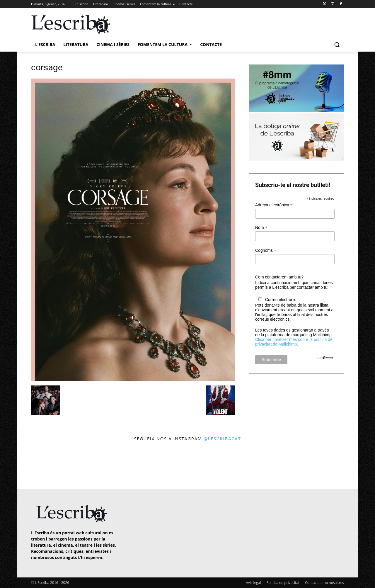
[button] (337, 45)
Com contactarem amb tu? (279, 277)
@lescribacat (222, 439)
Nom (261, 228)
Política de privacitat (283, 583)
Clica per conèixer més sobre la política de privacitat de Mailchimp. (294, 342)
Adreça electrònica (274, 205)
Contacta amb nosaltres (324, 583)
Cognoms (266, 250)
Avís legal (253, 583)
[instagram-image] (37, 466)
